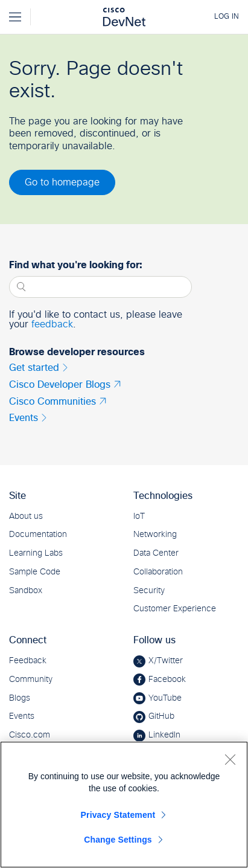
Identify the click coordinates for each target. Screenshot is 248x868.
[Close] (230, 759)
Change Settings (118, 840)
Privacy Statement (118, 815)
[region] (124, 805)
